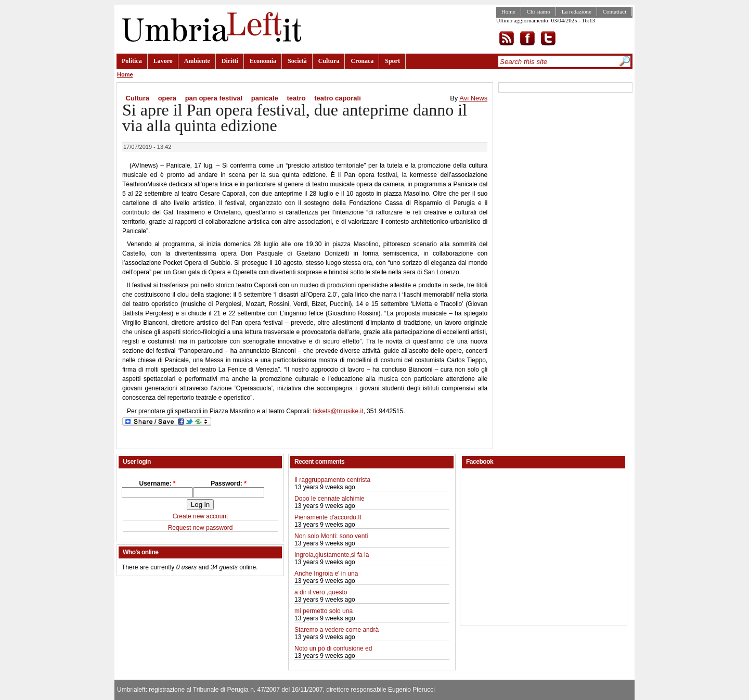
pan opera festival (214, 98)
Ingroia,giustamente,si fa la (332, 555)
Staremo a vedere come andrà (337, 630)
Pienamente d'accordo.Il (328, 517)
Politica (132, 61)
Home (508, 11)
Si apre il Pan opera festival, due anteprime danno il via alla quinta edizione (295, 118)
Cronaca (362, 61)
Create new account (201, 516)
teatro (296, 98)
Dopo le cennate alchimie (330, 499)
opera (167, 98)
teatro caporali (338, 98)
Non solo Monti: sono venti (331, 536)
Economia (263, 61)
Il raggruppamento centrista (332, 480)
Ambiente (197, 61)
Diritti (230, 61)
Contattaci (615, 11)
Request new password (201, 528)
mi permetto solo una (324, 611)
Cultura (329, 61)
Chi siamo (539, 11)
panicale (265, 98)
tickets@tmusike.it (338, 411)
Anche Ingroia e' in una (326, 574)
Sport (392, 61)
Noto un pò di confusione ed (333, 648)
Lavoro (163, 61)
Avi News (473, 98)
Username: (157, 483)
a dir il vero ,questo (321, 592)
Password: (229, 483)
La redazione (577, 11)
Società (297, 61)
